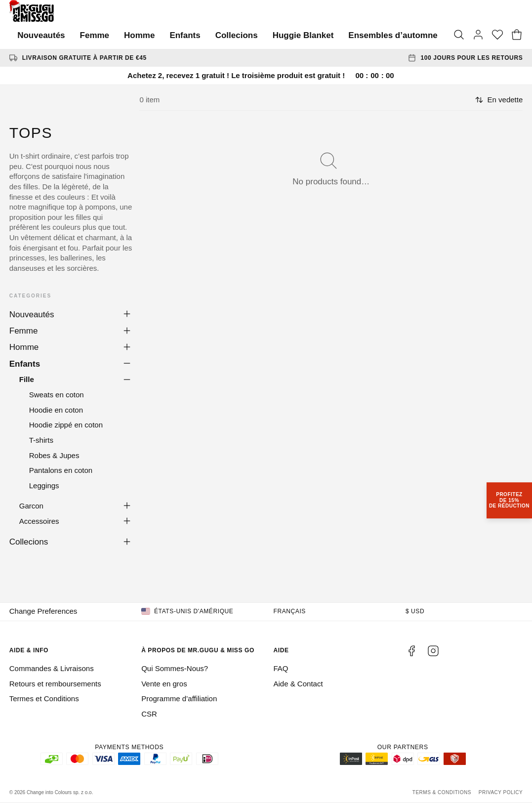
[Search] (459, 36)
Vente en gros (164, 684)
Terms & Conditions (442, 792)
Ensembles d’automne (393, 35)
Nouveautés (41, 35)
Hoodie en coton (56, 410)
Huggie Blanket (303, 35)
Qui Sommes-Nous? (175, 668)
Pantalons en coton (61, 470)
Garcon (31, 506)
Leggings (44, 486)
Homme (139, 35)
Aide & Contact (298, 684)
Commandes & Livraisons (52, 668)
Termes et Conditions (44, 698)
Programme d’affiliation (179, 698)
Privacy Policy (501, 792)
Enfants (185, 35)
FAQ (281, 668)
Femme (95, 35)
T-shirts (41, 440)
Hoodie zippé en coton (66, 425)
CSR (149, 714)
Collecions (237, 35)
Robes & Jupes (54, 455)
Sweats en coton (57, 395)
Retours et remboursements (55, 684)
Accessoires (39, 521)
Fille (27, 379)
